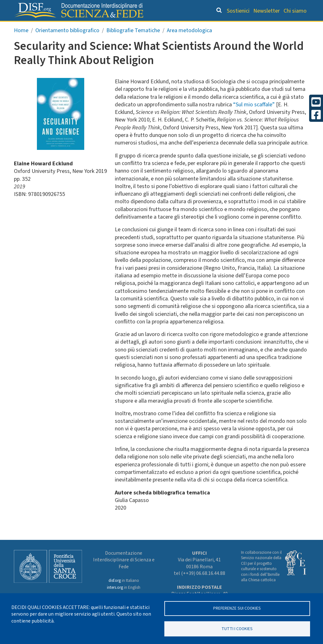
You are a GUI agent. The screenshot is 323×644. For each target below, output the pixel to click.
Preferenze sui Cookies (237, 608)
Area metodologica (189, 43)
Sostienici (238, 11)
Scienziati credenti (230, 27)
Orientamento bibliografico (120, 27)
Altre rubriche (281, 27)
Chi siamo (295, 11)
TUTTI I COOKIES (237, 628)
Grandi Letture (50, 27)
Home (21, 43)
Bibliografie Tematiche (133, 43)
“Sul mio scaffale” (254, 117)
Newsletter (267, 11)
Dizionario (184, 27)
